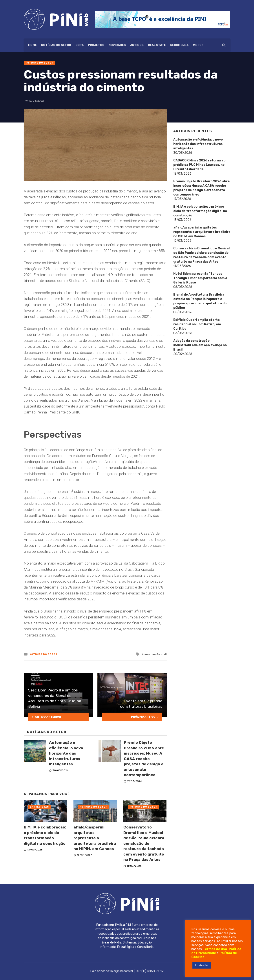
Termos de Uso (215, 949)
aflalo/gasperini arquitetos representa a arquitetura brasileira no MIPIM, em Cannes (95, 838)
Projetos (96, 45)
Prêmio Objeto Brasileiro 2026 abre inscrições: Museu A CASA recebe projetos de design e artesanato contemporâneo (144, 759)
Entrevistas (39, 807)
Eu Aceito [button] (202, 965)
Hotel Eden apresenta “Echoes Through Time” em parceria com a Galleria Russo (200, 278)
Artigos (137, 45)
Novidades (117, 45)
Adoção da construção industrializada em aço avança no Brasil (200, 345)
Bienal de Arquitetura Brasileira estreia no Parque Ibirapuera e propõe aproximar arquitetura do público (200, 301)
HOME (32, 45)
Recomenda (179, 45)
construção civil (155, 654)
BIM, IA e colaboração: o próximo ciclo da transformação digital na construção (45, 835)
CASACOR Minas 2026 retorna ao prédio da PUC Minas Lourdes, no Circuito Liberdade (199, 165)
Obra (79, 45)
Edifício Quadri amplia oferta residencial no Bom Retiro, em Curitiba (197, 324)
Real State (157, 45)
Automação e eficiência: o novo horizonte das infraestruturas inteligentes (66, 753)
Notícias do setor (56, 45)
